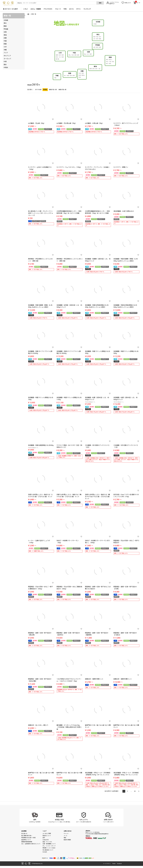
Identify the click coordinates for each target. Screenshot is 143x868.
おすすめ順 (38, 90)
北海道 (98, 22)
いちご (26, 9)
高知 (71, 76)
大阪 (80, 73)
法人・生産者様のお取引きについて (31, 844)
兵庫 (80, 75)
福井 (91, 54)
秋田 (97, 37)
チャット (66, 834)
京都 (83, 73)
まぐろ (71, 9)
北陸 (88, 52)
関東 (110, 57)
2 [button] (127, 791)
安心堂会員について (48, 850)
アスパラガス (48, 9)
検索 (100, 3)
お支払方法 (46, 840)
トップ (28, 14)
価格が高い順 (62, 90)
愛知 (93, 69)
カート (138, 3)
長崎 (63, 55)
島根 (78, 55)
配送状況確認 (67, 840)
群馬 (110, 64)
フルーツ (58, 9)
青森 (94, 37)
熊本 (57, 57)
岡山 (70, 55)
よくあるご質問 (47, 834)
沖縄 (57, 76)
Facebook (119, 864)
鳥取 (75, 55)
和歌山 (83, 75)
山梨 (94, 47)
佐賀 (60, 55)
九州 (60, 53)
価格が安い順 (53, 90)
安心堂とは (24, 834)
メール (66, 836)
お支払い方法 (59, 820)
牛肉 (65, 9)
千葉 (110, 62)
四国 (70, 73)
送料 (35, 820)
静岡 (91, 69)
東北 (98, 35)
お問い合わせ (108, 820)
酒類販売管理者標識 (27, 842)
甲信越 (97, 45)
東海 (95, 67)
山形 (94, 39)
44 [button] (135, 791)
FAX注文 (45, 852)
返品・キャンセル (47, 842)
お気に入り (128, 3)
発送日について (47, 836)
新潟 (97, 47)
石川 (88, 54)
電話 (65, 838)
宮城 (97, 39)
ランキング (87, 9)
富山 (85, 54)
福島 (100, 39)
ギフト (79, 9)
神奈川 (110, 60)
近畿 (82, 71)
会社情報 (24, 831)
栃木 (107, 64)
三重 (99, 69)
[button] (138, 790)
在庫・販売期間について (49, 844)
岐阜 (96, 69)
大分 (60, 57)
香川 (65, 76)
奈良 (80, 77)
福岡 (57, 55)
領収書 (49, 848)
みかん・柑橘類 (36, 9)
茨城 (113, 62)
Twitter (114, 864)
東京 (107, 60)
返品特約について (26, 840)
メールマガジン (107, 864)
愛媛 (74, 76)
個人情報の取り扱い (27, 836)
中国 (74, 53)
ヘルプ (105, 822)
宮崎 (63, 57)
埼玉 (107, 62)
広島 (73, 55)
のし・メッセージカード (49, 846)
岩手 (100, 37)
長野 (100, 47)
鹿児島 (57, 59)
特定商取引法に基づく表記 (28, 838)
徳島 (68, 76)
